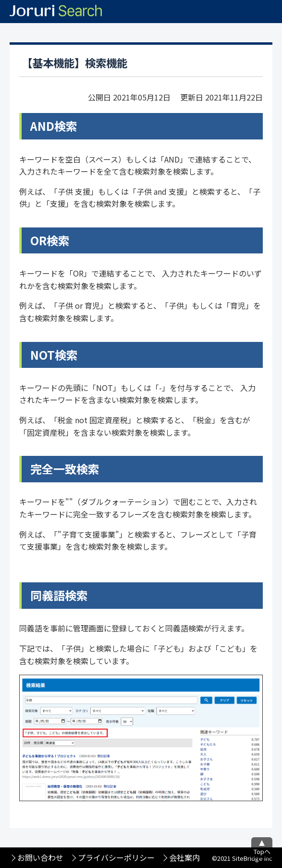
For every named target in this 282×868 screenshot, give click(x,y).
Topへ (262, 851)
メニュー (270, 12)
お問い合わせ (40, 857)
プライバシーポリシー (116, 857)
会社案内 (184, 857)
